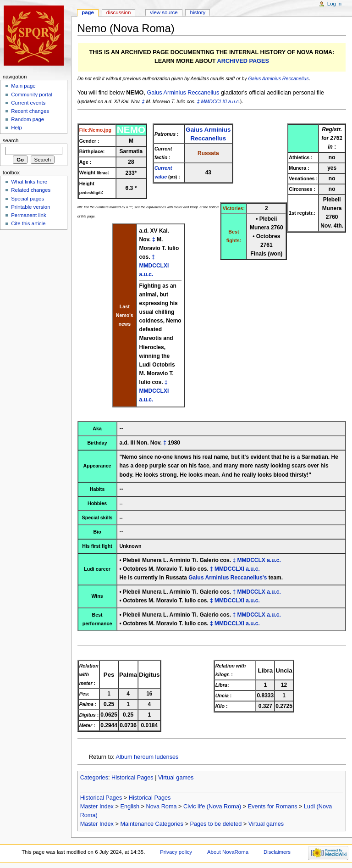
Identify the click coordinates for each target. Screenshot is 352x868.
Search (11, 140)
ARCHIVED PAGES (243, 61)
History (198, 12)
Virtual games (176, 778)
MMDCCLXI (214, 101)
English (130, 807)
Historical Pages (132, 778)
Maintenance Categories (152, 824)
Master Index (97, 807)
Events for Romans (273, 807)
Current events (28, 103)
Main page (23, 86)
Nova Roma (162, 807)
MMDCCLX (251, 560)
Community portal (32, 95)
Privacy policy (176, 852)
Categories (94, 778)
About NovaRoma (228, 852)
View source (164, 12)
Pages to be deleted (216, 824)
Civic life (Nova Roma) (212, 807)
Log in (334, 4)
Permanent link (28, 215)
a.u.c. (234, 101)
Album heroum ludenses (147, 757)
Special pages (27, 199)
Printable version (30, 207)
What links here (29, 182)
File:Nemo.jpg (95, 130)
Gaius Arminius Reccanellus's (228, 578)
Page (88, 12)
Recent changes (30, 111)
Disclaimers (277, 852)
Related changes (31, 190)
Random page (27, 119)
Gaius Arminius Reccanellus (279, 78)
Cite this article (28, 223)
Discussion (118, 12)
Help (16, 128)
